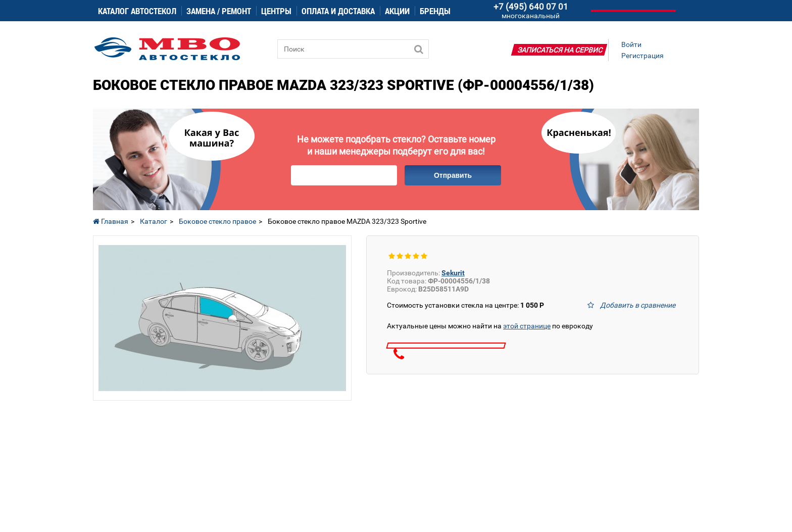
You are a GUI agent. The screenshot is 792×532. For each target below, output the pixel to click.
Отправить (453, 175)
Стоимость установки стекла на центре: (465, 305)
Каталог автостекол (137, 11)
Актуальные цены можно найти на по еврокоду (490, 326)
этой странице (527, 326)
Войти (631, 44)
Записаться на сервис (560, 50)
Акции (397, 11)
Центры (276, 11)
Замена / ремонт (219, 11)
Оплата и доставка (338, 11)
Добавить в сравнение (638, 305)
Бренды (435, 11)
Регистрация (642, 56)
